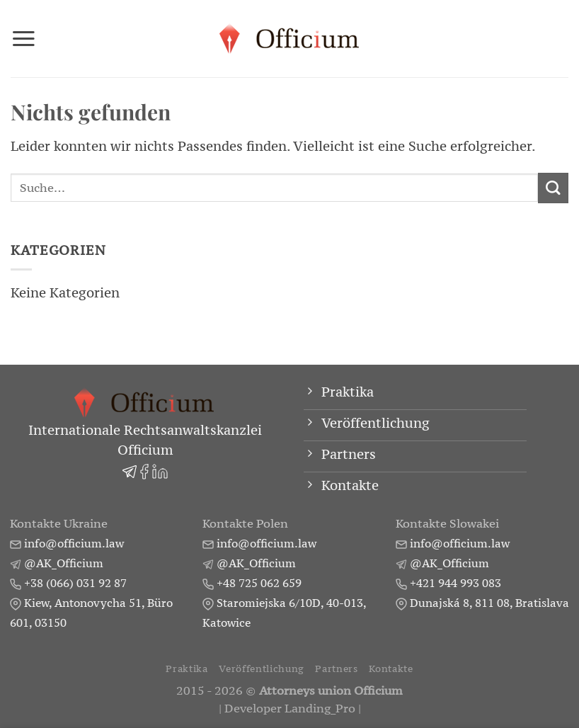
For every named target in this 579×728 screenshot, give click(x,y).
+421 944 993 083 (455, 583)
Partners (336, 669)
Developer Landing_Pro (290, 709)
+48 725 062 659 (259, 583)
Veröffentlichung (262, 669)
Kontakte (391, 669)
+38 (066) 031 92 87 (75, 583)
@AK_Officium (64, 563)
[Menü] (24, 38)
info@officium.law (74, 543)
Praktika (187, 669)
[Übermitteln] (553, 188)
